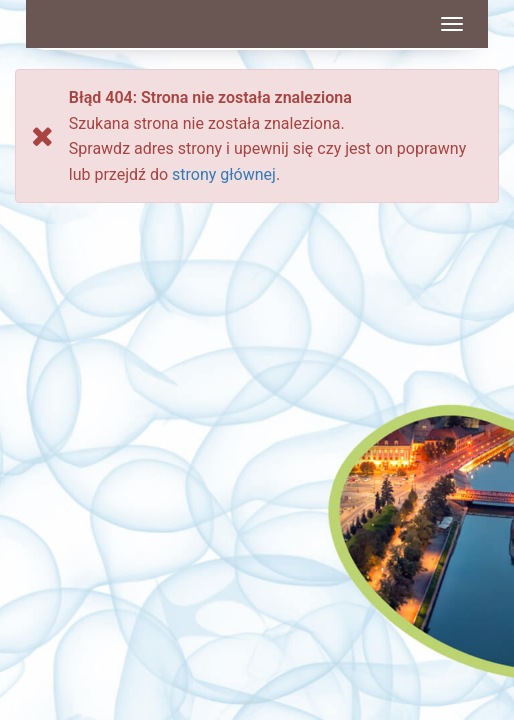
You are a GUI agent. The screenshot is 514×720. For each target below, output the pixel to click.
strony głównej (224, 174)
